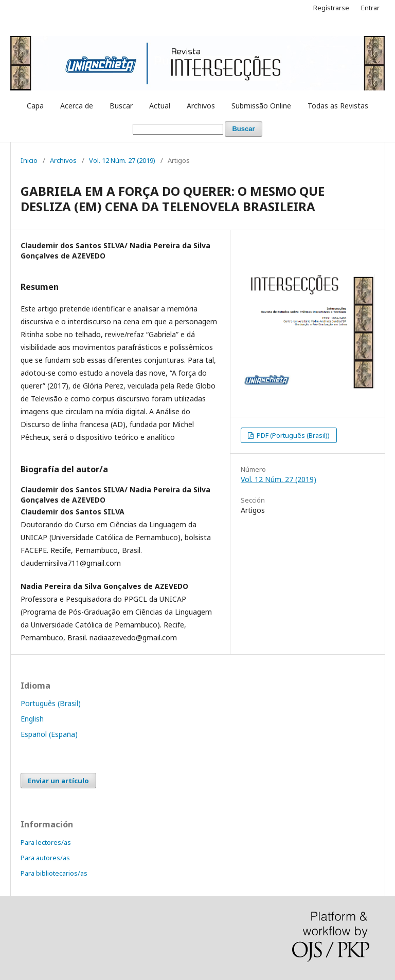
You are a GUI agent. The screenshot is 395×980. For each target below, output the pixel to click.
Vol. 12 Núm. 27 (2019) (122, 160)
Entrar (370, 8)
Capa (35, 106)
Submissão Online (261, 106)
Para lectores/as (46, 842)
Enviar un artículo (58, 781)
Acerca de (77, 106)
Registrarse (331, 8)
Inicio (29, 160)
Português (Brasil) (51, 703)
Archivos (201, 106)
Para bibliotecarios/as (54, 873)
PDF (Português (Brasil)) (292, 435)
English (32, 719)
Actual (160, 106)
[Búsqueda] (178, 129)
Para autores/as (45, 858)
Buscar (121, 106)
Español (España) (49, 734)
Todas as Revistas (338, 106)
